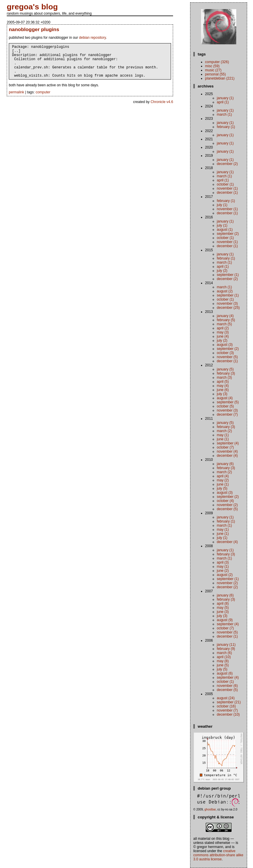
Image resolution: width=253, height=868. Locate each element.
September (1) (228, 275)
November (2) (227, 505)
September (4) (228, 443)
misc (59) (212, 66)
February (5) (226, 320)
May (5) (223, 608)
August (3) (225, 345)
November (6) (227, 686)
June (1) (223, 439)
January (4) (225, 316)
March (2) (224, 431)
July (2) (222, 271)
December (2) (227, 164)
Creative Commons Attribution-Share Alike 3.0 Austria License (218, 855)
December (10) (228, 714)
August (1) (225, 230)
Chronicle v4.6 (162, 109)
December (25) (228, 308)
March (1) (224, 114)
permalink (16, 99)
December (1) (227, 193)
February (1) (226, 127)
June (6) (223, 390)
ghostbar (210, 809)
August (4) (225, 398)
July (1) (222, 205)
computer (43, 99)
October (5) (225, 406)
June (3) (223, 612)
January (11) (226, 645)
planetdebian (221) (220, 78)
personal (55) (216, 74)
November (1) (227, 188)
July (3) (222, 394)
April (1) (223, 102)
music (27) (213, 70)
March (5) (224, 324)
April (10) (224, 657)
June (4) (223, 336)
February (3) (226, 373)
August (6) (225, 673)
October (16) (226, 706)
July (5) (222, 488)
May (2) (223, 480)
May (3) (223, 332)
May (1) (223, 435)
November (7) (227, 710)
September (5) (228, 402)
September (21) (229, 702)
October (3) (225, 353)
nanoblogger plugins (34, 29)
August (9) (225, 620)
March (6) (224, 653)
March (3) (224, 377)
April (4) (223, 476)
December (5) (227, 509)
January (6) (225, 464)
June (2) (223, 571)
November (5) (227, 357)
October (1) (225, 184)
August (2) (225, 291)
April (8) (223, 604)
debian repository (92, 38)
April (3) (223, 562)
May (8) (223, 661)
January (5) (225, 369)
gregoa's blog (32, 7)
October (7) (225, 447)
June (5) (223, 665)
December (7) (227, 414)
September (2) (228, 234)
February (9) (226, 649)
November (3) (227, 304)
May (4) (223, 386)
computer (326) (217, 62)
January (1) (225, 98)
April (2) (223, 328)
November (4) (227, 451)
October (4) (225, 501)
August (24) (226, 698)
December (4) (227, 456)
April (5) (223, 382)
